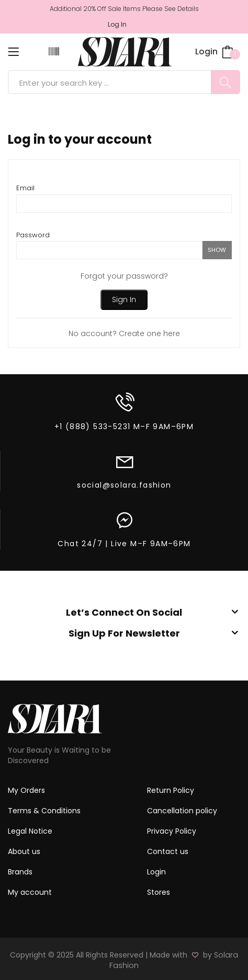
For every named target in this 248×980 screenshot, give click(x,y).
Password (33, 235)
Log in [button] (117, 25)
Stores (159, 892)
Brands (20, 872)
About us (24, 851)
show (217, 250)
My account (30, 892)
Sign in (124, 299)
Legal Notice (30, 831)
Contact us (168, 851)
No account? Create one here (124, 333)
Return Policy (171, 790)
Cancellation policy (182, 811)
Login (206, 51)
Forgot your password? (124, 276)
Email (25, 188)
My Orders (26, 790)
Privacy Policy (172, 831)
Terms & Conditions (44, 811)
